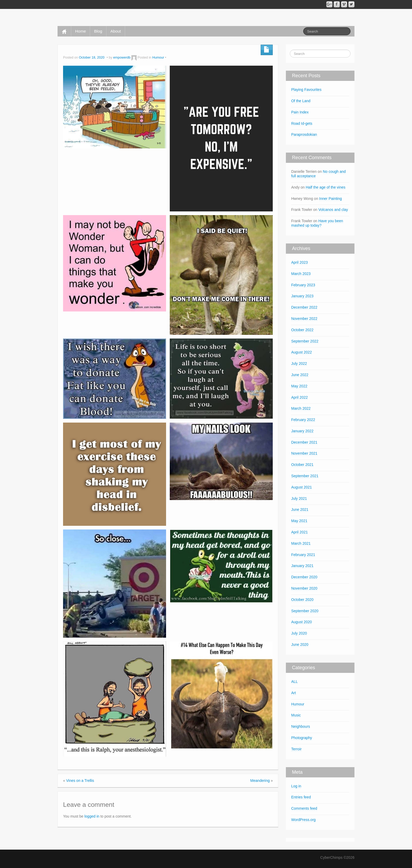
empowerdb (122, 58)
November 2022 (304, 319)
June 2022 (300, 375)
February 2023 (303, 285)
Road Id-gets (302, 123)
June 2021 (300, 510)
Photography (302, 738)
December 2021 (304, 442)
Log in (296, 786)
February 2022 (303, 420)
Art (293, 693)
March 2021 (301, 543)
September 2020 (305, 611)
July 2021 (299, 498)
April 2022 (299, 397)
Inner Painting (331, 199)
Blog (98, 31)
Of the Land (301, 101)
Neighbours (301, 726)
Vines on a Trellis (80, 781)
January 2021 (302, 566)
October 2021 (302, 465)
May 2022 (299, 386)
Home (81, 31)
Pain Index (300, 112)
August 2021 (302, 487)
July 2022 (299, 363)
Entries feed (301, 797)
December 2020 (304, 577)
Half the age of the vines (326, 187)
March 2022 (301, 408)
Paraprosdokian (305, 134)
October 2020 (302, 600)
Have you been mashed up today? (317, 223)
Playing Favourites (306, 90)
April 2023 (299, 262)
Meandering (260, 781)
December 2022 (304, 307)
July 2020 (299, 633)
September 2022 (305, 341)
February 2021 (303, 555)
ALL (294, 682)
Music (296, 715)
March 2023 (301, 274)
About (116, 31)
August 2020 (302, 622)
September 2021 (305, 476)
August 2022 (302, 352)
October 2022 (302, 330)
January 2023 (302, 296)
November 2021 (304, 453)
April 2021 (299, 532)
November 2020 (304, 588)
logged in (92, 816)
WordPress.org (303, 820)
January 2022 (302, 431)
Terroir (296, 749)
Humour (158, 58)
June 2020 (300, 644)
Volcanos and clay (333, 210)
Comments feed (304, 808)
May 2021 (299, 521)
